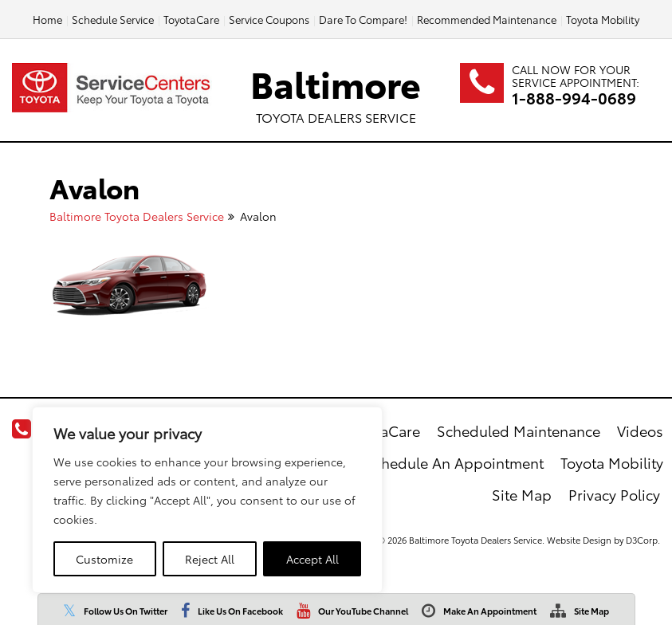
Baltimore (336, 92)
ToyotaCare (191, 19)
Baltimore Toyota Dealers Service (137, 216)
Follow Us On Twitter (126, 611)
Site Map (591, 611)
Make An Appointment (490, 611)
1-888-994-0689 (574, 97)
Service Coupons (269, 19)
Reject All (210, 559)
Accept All (312, 559)
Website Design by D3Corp (602, 540)
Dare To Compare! (363, 19)
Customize (104, 559)
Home (47, 19)
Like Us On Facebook (240, 611)
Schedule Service (113, 19)
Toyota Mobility (603, 19)
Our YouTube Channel (363, 611)
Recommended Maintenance (487, 19)
